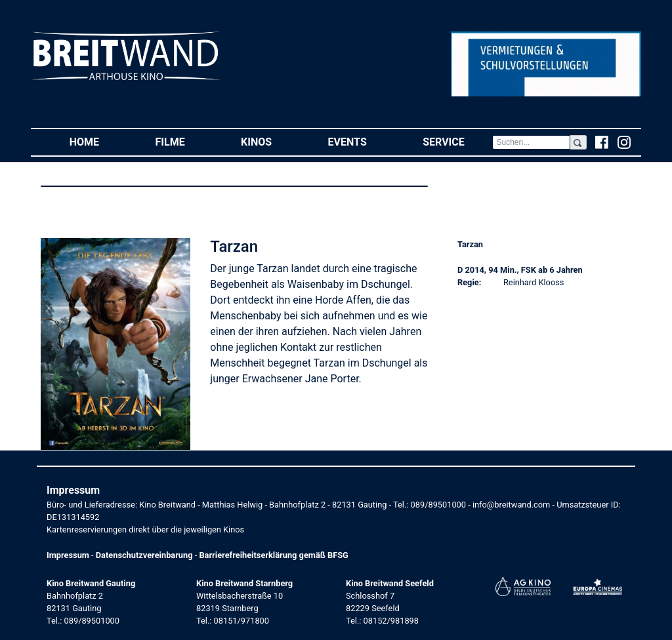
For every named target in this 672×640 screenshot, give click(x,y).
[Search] (531, 142)
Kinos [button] (270, 141)
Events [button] (362, 141)
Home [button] (98, 141)
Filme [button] (184, 141)
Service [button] (457, 141)
